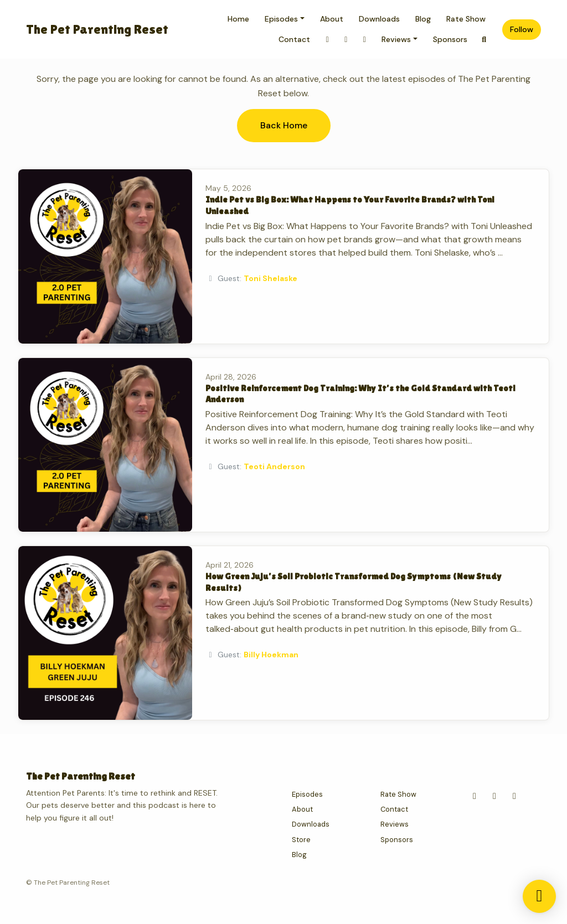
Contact (294, 39)
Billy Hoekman (271, 655)
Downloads (379, 19)
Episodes (281, 19)
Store (301, 840)
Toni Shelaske (270, 278)
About (332, 19)
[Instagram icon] (475, 796)
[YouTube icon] (494, 796)
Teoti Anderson (274, 466)
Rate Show (466, 19)
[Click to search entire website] (484, 40)
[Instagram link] (327, 40)
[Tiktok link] (346, 40)
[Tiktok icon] (514, 796)
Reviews (396, 39)
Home (238, 19)
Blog (423, 19)
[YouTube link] (364, 40)
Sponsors (450, 39)
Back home (284, 125)
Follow (522, 29)
